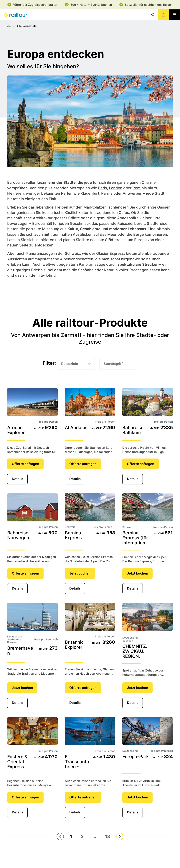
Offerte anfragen (25, 464)
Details (18, 479)
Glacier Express (110, 253)
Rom (137, 188)
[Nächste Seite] (120, 836)
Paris (103, 188)
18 (108, 836)
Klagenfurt (90, 193)
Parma (107, 193)
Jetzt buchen (80, 573)
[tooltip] (114, 527)
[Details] (32, 402)
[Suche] (153, 15)
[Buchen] (163, 15)
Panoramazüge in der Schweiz (53, 253)
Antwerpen (133, 193)
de (9, 26)
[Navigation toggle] (175, 15)
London (116, 188)
